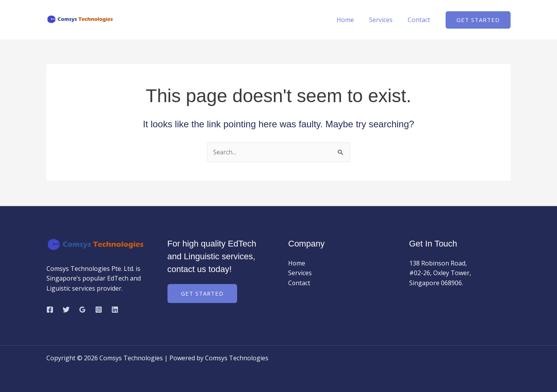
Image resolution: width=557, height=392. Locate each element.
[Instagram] (99, 310)
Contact (299, 283)
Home (297, 263)
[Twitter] (66, 310)
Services (300, 273)
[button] (478, 20)
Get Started (203, 293)
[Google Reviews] (82, 310)
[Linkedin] (115, 310)
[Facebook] (50, 310)
